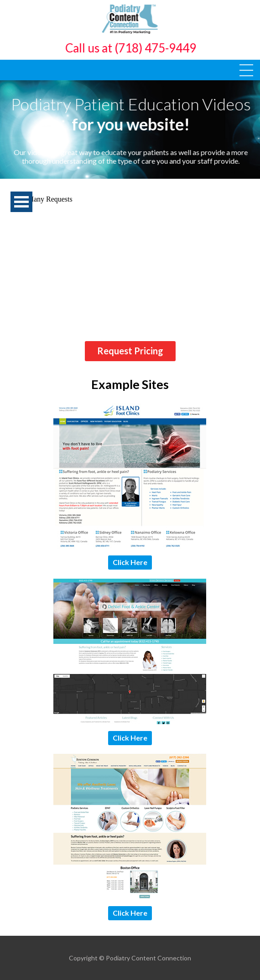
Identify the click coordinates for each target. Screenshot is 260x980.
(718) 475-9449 (156, 48)
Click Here (130, 562)
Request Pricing (130, 351)
